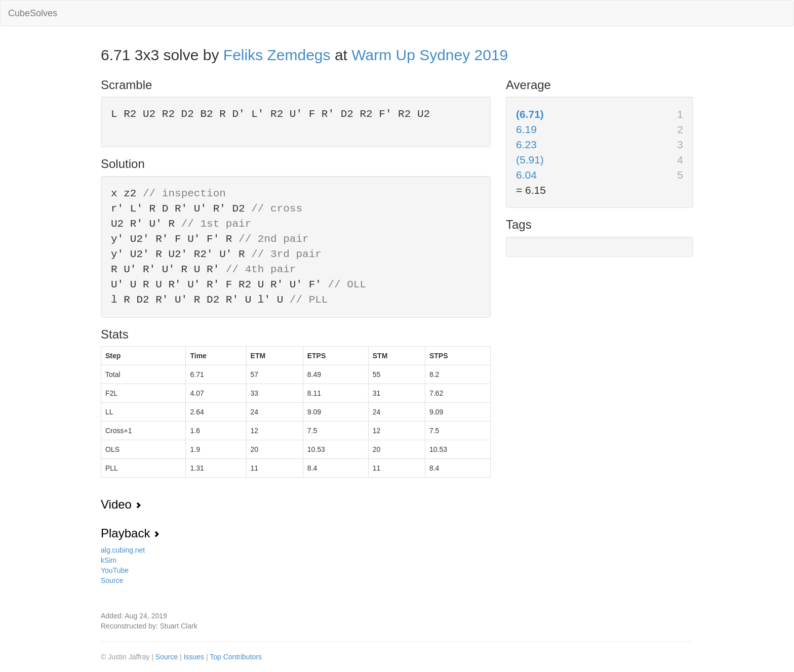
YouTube (115, 570)
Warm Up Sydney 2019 (430, 55)
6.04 (526, 175)
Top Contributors (236, 657)
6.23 (526, 144)
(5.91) (530, 160)
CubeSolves (33, 13)
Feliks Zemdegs (277, 55)
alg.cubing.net (123, 550)
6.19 (526, 129)
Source (112, 580)
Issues (195, 657)
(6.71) (530, 114)
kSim (109, 560)
